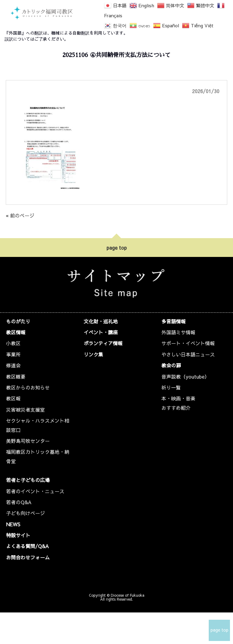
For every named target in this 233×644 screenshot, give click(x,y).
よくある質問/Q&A (27, 546)
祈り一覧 (171, 387)
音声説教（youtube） (185, 376)
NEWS (13, 524)
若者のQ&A (19, 502)
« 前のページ (20, 215)
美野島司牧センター (28, 441)
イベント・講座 (101, 332)
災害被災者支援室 (25, 410)
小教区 (13, 343)
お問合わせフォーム (28, 557)
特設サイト (18, 535)
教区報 (13, 398)
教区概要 (16, 376)
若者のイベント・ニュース (35, 491)
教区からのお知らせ (28, 387)
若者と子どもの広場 (28, 480)
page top (117, 248)
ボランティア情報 (103, 343)
